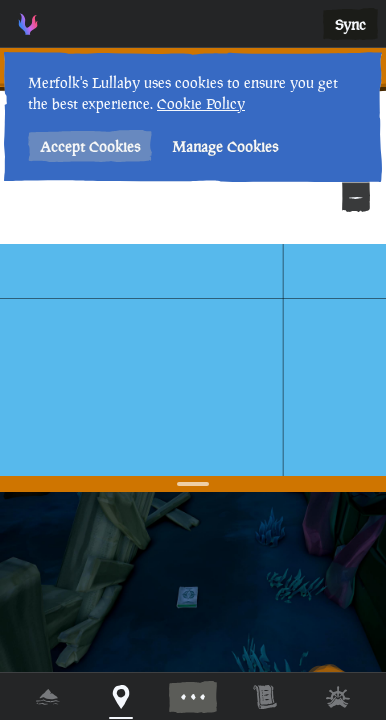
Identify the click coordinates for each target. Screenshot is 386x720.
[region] (193, 360)
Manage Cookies (225, 146)
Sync (350, 24)
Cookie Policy (201, 103)
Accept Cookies (90, 146)
